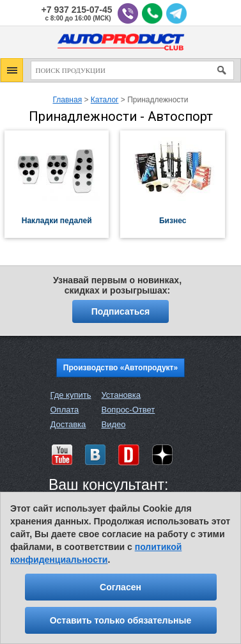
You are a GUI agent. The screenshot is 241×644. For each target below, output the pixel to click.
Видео (113, 424)
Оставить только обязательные (121, 620)
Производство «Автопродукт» (120, 368)
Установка (120, 395)
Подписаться (121, 311)
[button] (12, 70)
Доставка (68, 424)
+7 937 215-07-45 (77, 10)
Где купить (71, 395)
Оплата (65, 410)
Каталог (105, 100)
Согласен (120, 587)
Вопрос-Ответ (128, 410)
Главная (67, 100)
